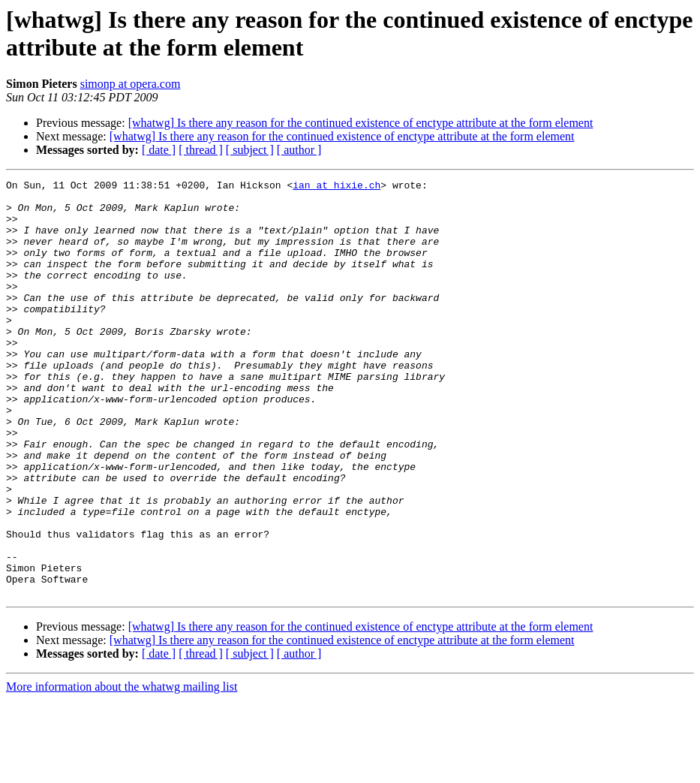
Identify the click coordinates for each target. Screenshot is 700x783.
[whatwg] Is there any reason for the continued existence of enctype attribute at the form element (361, 123)
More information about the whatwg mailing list (122, 770)
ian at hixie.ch (336, 187)
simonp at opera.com (131, 84)
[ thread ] (201, 150)
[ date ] (159, 150)
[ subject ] (250, 150)
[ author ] (299, 150)
